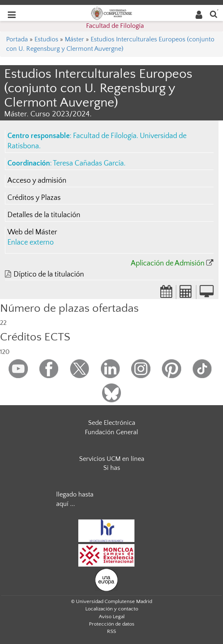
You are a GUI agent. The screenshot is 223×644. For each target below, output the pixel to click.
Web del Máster (32, 232)
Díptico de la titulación (49, 274)
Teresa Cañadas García (88, 163)
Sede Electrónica (112, 423)
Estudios (46, 39)
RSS (111, 631)
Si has (112, 468)
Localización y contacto (112, 609)
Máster (74, 39)
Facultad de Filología (115, 26)
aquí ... (66, 504)
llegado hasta (75, 494)
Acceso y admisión (37, 181)
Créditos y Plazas (34, 198)
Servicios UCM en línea (112, 459)
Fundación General (111, 432)
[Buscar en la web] (214, 14)
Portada (17, 39)
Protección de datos (112, 624)
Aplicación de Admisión (168, 263)
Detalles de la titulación (44, 215)
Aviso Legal (112, 617)
